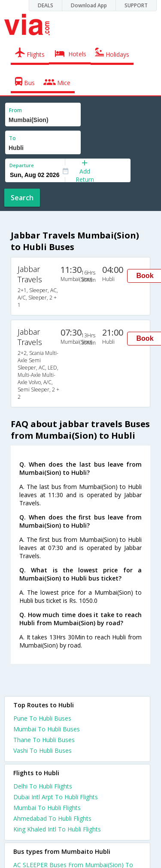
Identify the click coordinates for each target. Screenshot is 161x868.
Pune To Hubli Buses (42, 718)
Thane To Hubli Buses (44, 740)
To (12, 138)
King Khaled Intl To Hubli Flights (57, 829)
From (15, 110)
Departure (22, 165)
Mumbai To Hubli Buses (47, 729)
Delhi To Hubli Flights (43, 786)
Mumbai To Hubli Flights (47, 808)
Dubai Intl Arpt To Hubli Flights (56, 797)
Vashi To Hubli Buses (43, 750)
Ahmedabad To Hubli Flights (52, 818)
